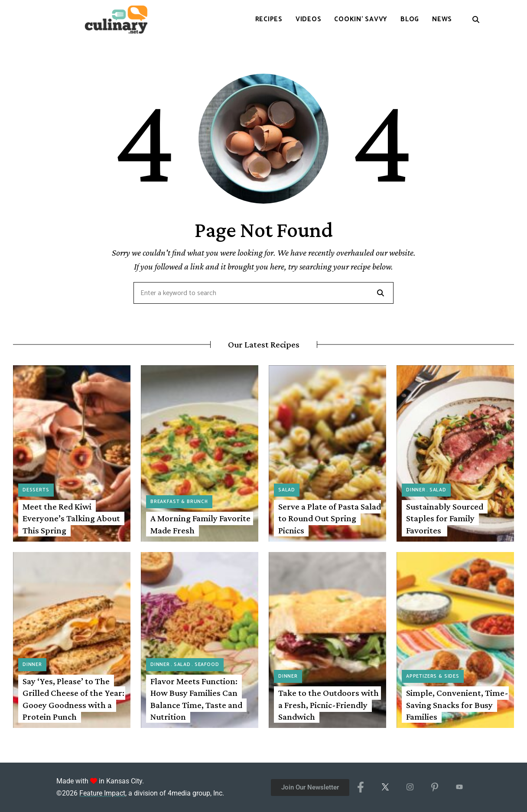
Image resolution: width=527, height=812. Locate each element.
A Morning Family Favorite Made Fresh (200, 524)
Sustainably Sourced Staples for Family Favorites (445, 518)
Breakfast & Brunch (179, 502)
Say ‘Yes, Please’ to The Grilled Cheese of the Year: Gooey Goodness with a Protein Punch (73, 699)
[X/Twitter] (385, 787)
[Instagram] (410, 787)
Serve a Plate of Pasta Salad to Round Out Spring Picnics (330, 518)
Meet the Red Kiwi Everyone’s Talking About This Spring (71, 518)
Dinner (416, 490)
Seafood (207, 665)
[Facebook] (360, 787)
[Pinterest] (434, 787)
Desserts (36, 490)
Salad (287, 490)
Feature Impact (102, 793)
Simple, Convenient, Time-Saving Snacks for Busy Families (457, 705)
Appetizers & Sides (433, 676)
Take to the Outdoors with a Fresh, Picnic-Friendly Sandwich (329, 705)
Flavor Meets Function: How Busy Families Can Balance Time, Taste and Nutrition (196, 699)
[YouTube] (459, 787)
